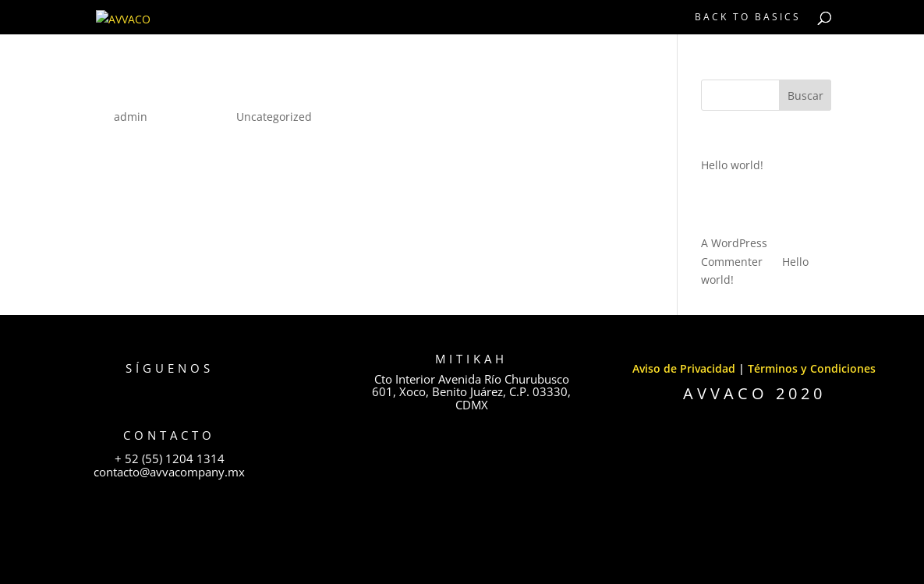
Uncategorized (274, 117)
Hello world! (150, 90)
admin (131, 117)
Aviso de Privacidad (684, 368)
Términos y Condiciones (812, 368)
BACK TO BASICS (748, 18)
